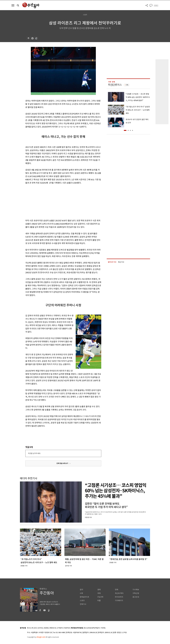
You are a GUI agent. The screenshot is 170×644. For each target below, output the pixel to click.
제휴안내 (53, 628)
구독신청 (136, 593)
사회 (81, 593)
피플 (99, 601)
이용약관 (67, 628)
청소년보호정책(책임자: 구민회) (95, 628)
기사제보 (136, 590)
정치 (81, 590)
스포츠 (82, 601)
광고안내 (136, 597)
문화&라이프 (84, 597)
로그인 (156, 6)
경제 (99, 590)
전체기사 (83, 604)
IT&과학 (100, 597)
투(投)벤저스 (115, 85)
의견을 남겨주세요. (34, 453)
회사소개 (30, 628)
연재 (117, 590)
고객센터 (60, 628)
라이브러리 (119, 597)
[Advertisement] (58, 201)
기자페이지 (119, 601)
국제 (99, 593)
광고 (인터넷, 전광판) (41, 628)
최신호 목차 (119, 593)
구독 (127, 85)
